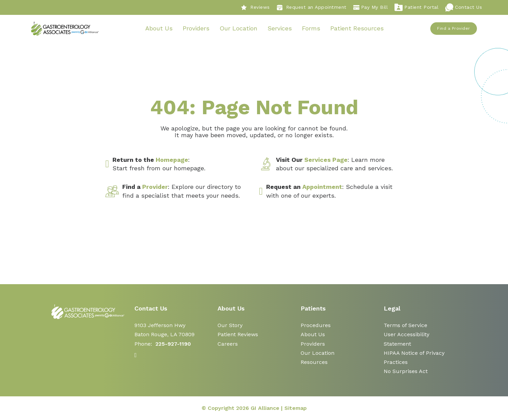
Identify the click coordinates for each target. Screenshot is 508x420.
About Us (159, 28)
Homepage (172, 160)
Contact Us (464, 7)
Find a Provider (454, 28)
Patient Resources (357, 28)
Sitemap (296, 408)
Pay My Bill (371, 7)
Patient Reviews (238, 335)
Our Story (230, 325)
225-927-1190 (173, 344)
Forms (311, 28)
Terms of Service (405, 325)
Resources (314, 362)
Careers (228, 344)
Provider (155, 187)
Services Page (326, 160)
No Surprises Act (406, 371)
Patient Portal (416, 7)
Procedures (316, 325)
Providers (196, 28)
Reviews (255, 7)
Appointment (322, 187)
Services (280, 28)
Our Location (238, 28)
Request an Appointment (312, 7)
